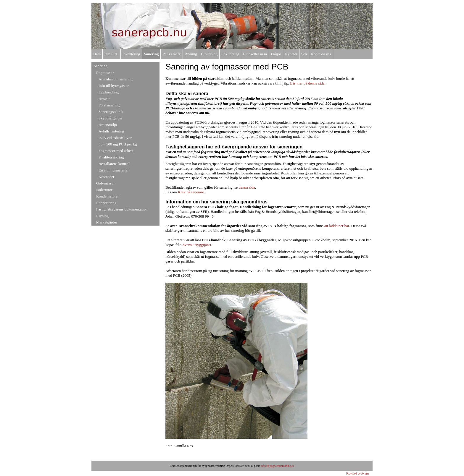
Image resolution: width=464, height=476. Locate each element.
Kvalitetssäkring (111, 157)
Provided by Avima (358, 473)
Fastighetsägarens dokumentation (122, 209)
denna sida (247, 187)
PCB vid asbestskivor (115, 138)
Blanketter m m (255, 54)
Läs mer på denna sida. (308, 83)
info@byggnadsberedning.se (277, 466)
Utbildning (209, 54)
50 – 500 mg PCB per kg (118, 144)
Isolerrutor (104, 190)
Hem (97, 54)
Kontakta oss (321, 54)
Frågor (276, 54)
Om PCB (111, 54)
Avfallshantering (111, 131)
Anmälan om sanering (116, 79)
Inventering (131, 54)
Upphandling (109, 92)
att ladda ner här (337, 226)
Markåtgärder (107, 222)
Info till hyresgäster (114, 86)
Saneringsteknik (111, 112)
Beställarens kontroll (115, 164)
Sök (304, 54)
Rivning (191, 54)
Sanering (152, 54)
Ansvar (104, 99)
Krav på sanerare (191, 192)
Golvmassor (105, 183)
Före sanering (109, 105)
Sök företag (230, 54)
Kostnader (106, 177)
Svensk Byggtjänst (197, 245)
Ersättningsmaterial (113, 170)
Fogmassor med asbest (116, 151)
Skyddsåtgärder (111, 118)
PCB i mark (171, 54)
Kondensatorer (108, 196)
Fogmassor (105, 73)
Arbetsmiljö (108, 125)
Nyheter (291, 54)
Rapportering (106, 203)
